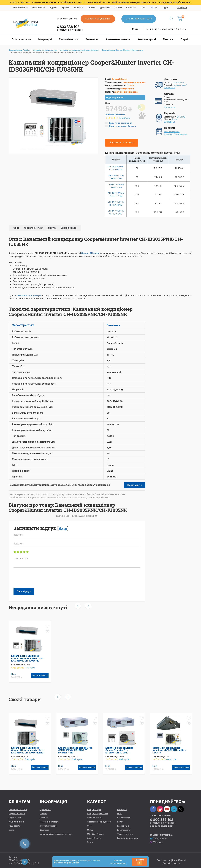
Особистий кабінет (18, 809)
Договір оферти (171, 863)
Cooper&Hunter (90, 254)
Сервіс (185, 39)
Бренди (66, 8)
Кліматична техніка (118, 39)
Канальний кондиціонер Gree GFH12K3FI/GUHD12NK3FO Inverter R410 (75, 751)
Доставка (105, 8)
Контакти (131, 8)
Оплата (92, 8)
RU (156, 8)
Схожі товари (69, 229)
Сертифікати (15, 818)
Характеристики (34, 229)
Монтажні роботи (172, 132)
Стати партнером (48, 826)
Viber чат (156, 842)
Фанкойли (92, 39)
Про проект (45, 809)
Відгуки (53, 8)
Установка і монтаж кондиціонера (56, 834)
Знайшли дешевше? (115, 114)
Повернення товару (49, 822)
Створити (182, 8)
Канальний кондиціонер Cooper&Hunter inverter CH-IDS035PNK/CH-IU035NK (27, 659)
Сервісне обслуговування (176, 134)
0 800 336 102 (68, 27)
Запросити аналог (122, 143)
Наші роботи (39, 8)
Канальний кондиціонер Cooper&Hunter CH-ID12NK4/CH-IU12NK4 (119, 751)
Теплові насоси (69, 39)
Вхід (166, 8)
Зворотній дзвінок (67, 19)
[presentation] (37, 580)
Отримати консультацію (139, 19)
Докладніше (170, 88)
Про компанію (20, 8)
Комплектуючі (147, 39)
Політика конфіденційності (171, 860)
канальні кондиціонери (29, 296)
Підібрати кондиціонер (98, 19)
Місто (137, 29)
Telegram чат (158, 838)
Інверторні (45, 39)
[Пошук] (172, 19)
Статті (118, 8)
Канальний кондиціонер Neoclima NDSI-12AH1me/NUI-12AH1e (169, 751)
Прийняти (139, 862)
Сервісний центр (17, 813)
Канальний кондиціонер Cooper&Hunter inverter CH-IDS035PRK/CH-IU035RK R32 (27, 751)
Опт (143, 8)
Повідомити (135, 486)
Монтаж (168, 39)
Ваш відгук (24, 592)
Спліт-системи (21, 39)
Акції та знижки (16, 822)
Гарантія (79, 8)
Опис (16, 229)
